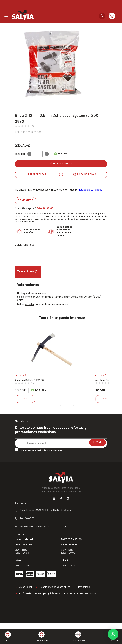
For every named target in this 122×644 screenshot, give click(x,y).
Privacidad (84, 587)
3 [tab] (57, 405)
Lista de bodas (87, 174)
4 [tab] (60, 405)
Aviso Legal (26, 587)
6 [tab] (67, 405)
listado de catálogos (90, 190)
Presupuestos (78, 640)
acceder (30, 305)
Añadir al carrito (61, 164)
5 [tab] (64, 405)
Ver (25, 399)
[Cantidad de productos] (38, 154)
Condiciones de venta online (55, 587)
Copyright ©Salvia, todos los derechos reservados (68, 594)
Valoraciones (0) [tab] (28, 272)
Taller (8, 640)
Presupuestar (37, 174)
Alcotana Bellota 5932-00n (30, 380)
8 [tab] (73, 405)
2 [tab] (54, 405)
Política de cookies (30, 594)
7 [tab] (70, 405)
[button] (113, 634)
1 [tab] (51, 405)
